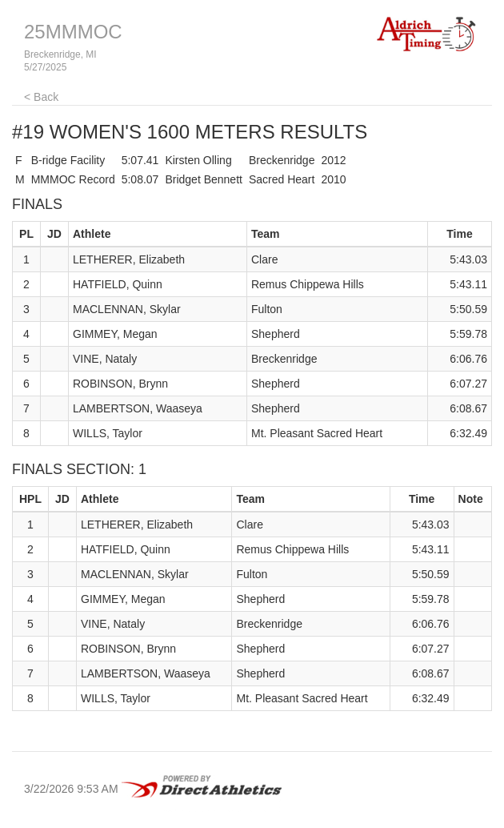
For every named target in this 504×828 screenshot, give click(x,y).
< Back (41, 97)
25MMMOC (73, 32)
